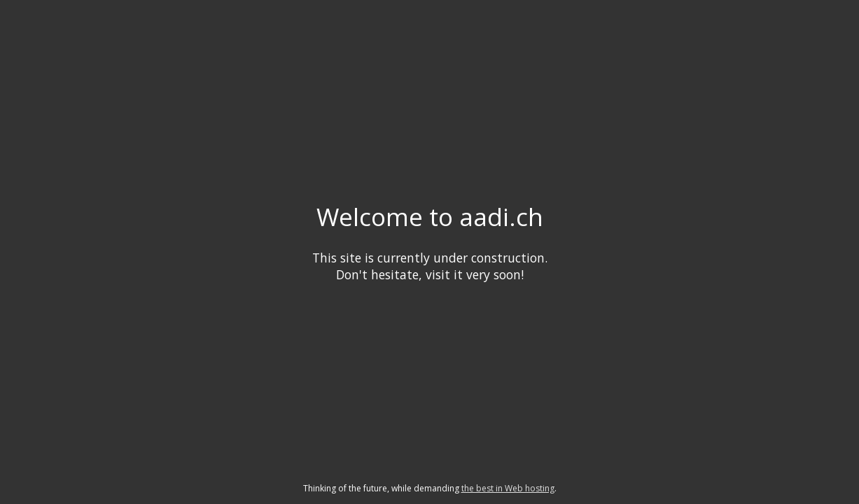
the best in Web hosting (508, 488)
